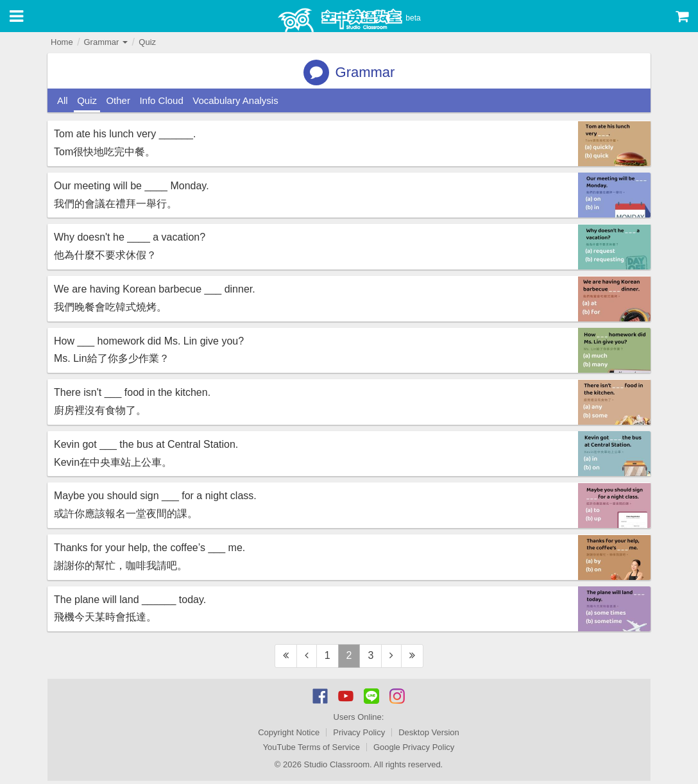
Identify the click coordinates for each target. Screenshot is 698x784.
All (63, 100)
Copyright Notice (289, 732)
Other (118, 100)
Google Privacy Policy (414, 747)
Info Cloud (161, 100)
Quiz (147, 42)
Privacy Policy (359, 732)
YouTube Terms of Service (311, 747)
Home (62, 42)
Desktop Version (429, 732)
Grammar (106, 42)
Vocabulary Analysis (235, 100)
